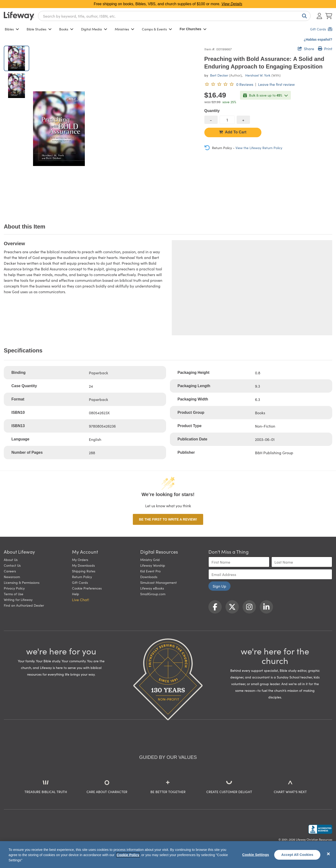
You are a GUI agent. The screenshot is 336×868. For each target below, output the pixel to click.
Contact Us (12, 565)
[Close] (328, 854)
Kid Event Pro (150, 571)
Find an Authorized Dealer (24, 605)
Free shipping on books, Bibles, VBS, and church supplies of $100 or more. (168, 4)
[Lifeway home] (19, 16)
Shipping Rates (84, 571)
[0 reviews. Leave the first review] (229, 84)
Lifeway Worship (153, 565)
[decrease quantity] (211, 120)
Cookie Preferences (87, 588)
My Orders (80, 560)
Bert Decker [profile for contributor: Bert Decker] (219, 75)
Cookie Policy (128, 855)
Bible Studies (39, 29)
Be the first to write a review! (168, 519)
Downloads (149, 577)
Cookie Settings (256, 855)
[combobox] (174, 16)
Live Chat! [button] (81, 600)
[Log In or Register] (319, 16)
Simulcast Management (158, 582)
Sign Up (219, 586)
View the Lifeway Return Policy (259, 148)
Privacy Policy (14, 588)
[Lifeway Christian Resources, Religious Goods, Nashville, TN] (320, 829)
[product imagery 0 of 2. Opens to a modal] (59, 129)
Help (76, 594)
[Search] (303, 16)
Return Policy (82, 577)
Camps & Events (157, 29)
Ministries (125, 29)
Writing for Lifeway (18, 600)
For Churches (193, 29)
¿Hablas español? (318, 39)
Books (66, 29)
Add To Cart (233, 132)
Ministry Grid (150, 560)
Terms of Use (14, 594)
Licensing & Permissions (22, 582)
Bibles (12, 29)
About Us (11, 560)
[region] (168, 855)
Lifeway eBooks (152, 588)
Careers (10, 571)
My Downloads (83, 565)
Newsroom (12, 577)
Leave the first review (276, 84)
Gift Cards (80, 582)
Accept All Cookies (297, 855)
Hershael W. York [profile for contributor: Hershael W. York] (258, 75)
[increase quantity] (243, 120)
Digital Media (94, 29)
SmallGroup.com (153, 594)
